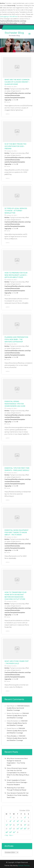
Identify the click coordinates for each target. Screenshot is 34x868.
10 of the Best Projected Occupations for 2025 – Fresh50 (15, 146)
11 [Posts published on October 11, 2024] (21, 821)
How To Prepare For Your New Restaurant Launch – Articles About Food (16, 275)
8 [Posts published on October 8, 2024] (10, 821)
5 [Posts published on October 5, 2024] (25, 818)
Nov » (11, 835)
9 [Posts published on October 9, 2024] (14, 821)
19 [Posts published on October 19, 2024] (25, 825)
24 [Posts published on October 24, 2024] (18, 829)
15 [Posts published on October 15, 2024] (10, 825)
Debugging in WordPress (9, 17)
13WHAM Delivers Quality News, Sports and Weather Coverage (18, 708)
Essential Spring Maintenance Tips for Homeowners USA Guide (15, 404)
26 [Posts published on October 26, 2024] (25, 829)
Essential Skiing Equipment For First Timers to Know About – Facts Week (17, 533)
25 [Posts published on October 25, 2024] (21, 829)
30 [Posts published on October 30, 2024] (14, 832)
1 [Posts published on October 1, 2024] (10, 818)
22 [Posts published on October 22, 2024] (10, 829)
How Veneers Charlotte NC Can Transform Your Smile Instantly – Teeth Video (18, 795)
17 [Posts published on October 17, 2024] (18, 825)
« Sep (6, 835)
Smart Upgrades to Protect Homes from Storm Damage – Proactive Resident (17, 782)
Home (8, 102)
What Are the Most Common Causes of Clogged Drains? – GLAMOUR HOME (17, 82)
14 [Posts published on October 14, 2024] (6, 825)
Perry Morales (12, 736)
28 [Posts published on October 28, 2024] (6, 832)
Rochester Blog (14, 33)
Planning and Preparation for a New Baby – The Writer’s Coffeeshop (16, 339)
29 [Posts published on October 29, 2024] (10, 832)
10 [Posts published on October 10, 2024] (18, 821)
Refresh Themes (24, 865)
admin (8, 114)
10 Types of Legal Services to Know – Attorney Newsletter (16, 211)
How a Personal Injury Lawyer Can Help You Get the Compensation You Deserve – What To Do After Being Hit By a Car (18, 773)
